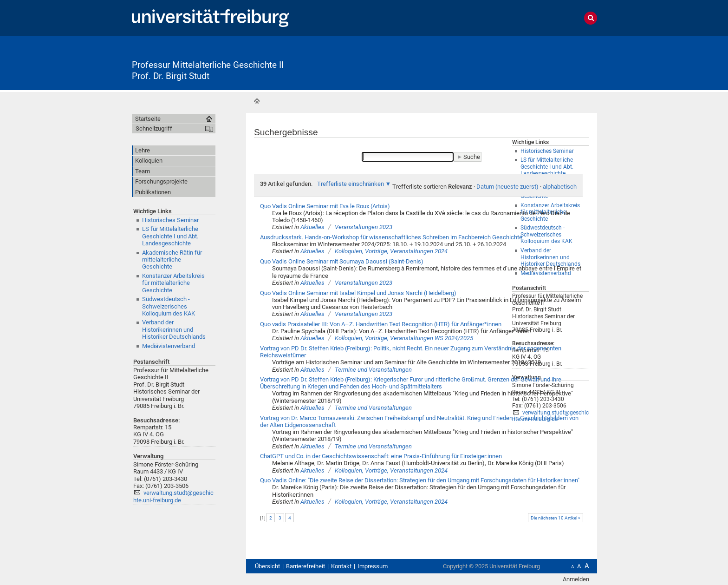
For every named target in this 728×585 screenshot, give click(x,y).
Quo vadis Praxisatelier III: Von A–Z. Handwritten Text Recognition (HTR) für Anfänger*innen (381, 324)
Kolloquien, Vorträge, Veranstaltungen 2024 (391, 251)
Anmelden (576, 579)
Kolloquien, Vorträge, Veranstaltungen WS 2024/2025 (404, 338)
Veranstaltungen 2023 (364, 227)
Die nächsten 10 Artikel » (556, 518)
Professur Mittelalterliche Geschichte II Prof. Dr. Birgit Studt (208, 71)
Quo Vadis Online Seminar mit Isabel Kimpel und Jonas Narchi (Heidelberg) (358, 293)
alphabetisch (560, 187)
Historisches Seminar (170, 220)
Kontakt (341, 566)
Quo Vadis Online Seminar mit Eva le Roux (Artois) (325, 206)
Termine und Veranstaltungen (373, 370)
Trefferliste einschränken (351, 184)
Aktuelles (312, 227)
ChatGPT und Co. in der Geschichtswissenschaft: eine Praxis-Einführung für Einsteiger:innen (381, 456)
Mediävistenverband (169, 346)
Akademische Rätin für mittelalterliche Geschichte (172, 260)
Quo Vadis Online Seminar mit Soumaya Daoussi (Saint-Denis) (342, 261)
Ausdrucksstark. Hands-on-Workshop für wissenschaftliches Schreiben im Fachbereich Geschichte (391, 237)
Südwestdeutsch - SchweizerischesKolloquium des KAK (169, 306)
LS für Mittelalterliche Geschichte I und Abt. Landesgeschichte (170, 236)
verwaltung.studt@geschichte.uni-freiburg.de (173, 496)
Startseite (257, 101)
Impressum (373, 566)
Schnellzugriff (154, 128)
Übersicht (267, 566)
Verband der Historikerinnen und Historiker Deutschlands (174, 329)
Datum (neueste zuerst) (507, 187)
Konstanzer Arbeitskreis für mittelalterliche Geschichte (173, 283)
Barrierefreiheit (305, 566)
